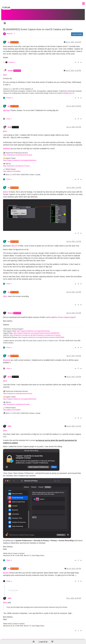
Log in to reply (77, 34)
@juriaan (6, 110)
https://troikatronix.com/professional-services (18, 155)
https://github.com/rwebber (12, 171)
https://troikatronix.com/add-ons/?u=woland (46, 335)
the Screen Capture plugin (65, 317)
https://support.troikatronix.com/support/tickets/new (20, 160)
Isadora (48, 317)
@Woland (7, 149)
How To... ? (11, 34)
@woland (7, 360)
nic (9, 42)
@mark (6, 573)
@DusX (14, 246)
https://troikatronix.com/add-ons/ (20, 335)
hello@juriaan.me (69, 93)
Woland (10, 313)
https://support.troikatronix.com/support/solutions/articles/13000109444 (41, 337)
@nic (5, 75)
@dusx (6, 192)
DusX (10, 127)
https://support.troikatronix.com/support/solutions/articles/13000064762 (36, 333)
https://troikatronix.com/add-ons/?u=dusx (16, 166)
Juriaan (10, 71)
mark (9, 426)
